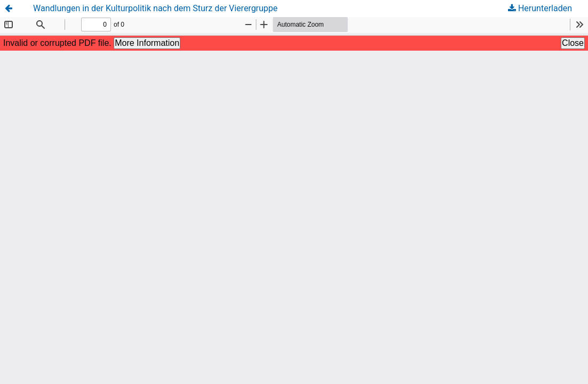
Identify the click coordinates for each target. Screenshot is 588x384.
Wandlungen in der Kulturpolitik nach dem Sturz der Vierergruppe (155, 8)
